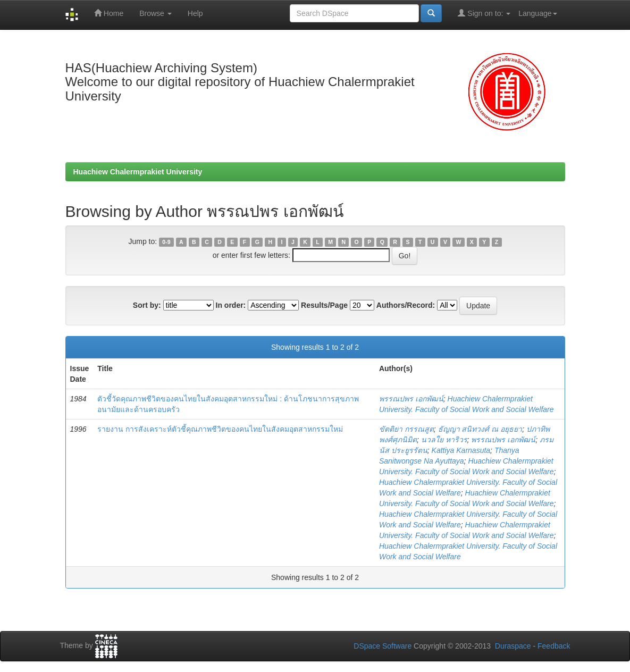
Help (195, 13)
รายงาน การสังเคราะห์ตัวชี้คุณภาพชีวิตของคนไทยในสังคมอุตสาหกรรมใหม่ (220, 429)
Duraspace (513, 646)
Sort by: (147, 305)
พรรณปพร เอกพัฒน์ (411, 399)
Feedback (554, 646)
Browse (156, 13)
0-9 (166, 242)
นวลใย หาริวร (444, 440)
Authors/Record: (406, 305)
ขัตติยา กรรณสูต (406, 429)
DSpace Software (383, 646)
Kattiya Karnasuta (461, 450)
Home (109, 13)
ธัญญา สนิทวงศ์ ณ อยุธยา (480, 429)
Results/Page (324, 305)
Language (537, 13)
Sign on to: (484, 13)
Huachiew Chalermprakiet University (138, 172)
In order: (231, 305)
